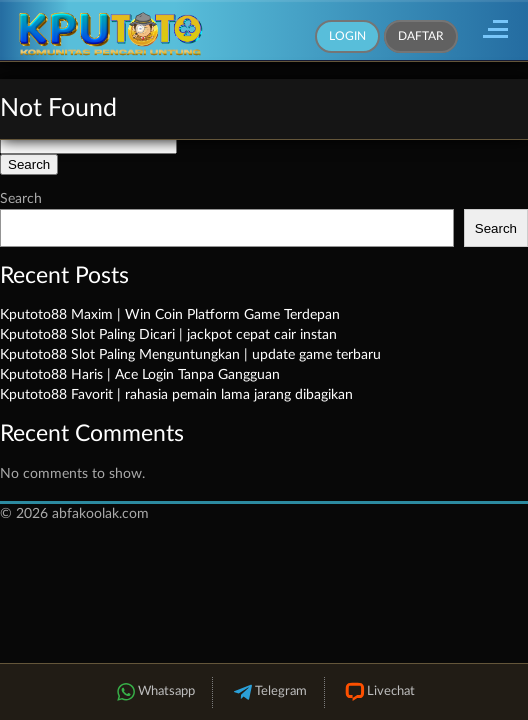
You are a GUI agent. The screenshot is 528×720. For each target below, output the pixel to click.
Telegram (268, 692)
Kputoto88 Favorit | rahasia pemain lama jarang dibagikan (176, 395)
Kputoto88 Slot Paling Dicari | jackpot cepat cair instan (168, 335)
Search (21, 199)
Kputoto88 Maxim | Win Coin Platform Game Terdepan (170, 315)
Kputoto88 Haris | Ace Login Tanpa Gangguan (140, 375)
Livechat (378, 692)
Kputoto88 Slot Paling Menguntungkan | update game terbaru (190, 355)
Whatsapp (154, 692)
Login (347, 36)
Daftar (421, 36)
